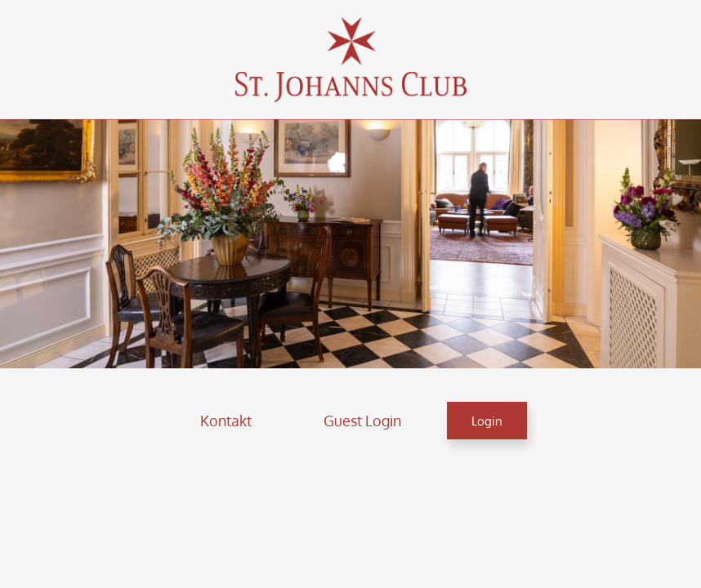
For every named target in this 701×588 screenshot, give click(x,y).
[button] (226, 421)
